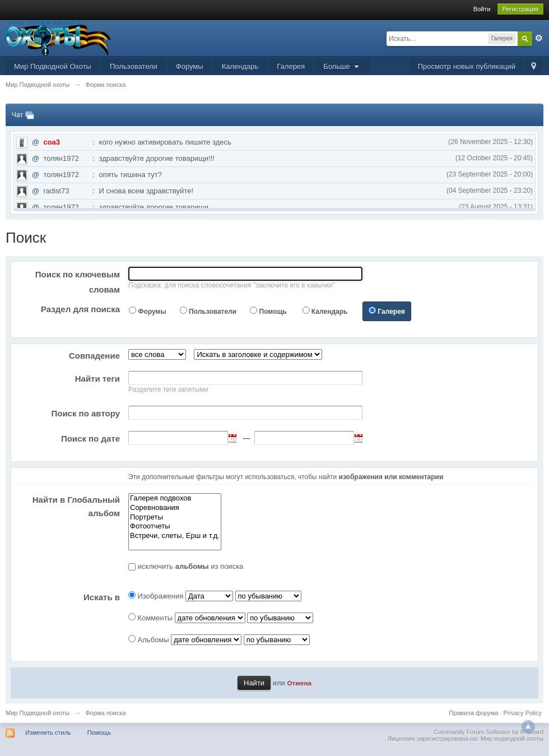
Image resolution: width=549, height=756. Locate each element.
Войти (482, 9)
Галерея (291, 66)
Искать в (102, 597)
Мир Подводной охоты (38, 713)
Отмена (299, 683)
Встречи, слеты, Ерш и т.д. (175, 536)
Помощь (273, 312)
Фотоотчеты (175, 527)
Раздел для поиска (80, 309)
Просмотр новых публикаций (467, 66)
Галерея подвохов (175, 498)
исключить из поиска (191, 566)
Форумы (190, 66)
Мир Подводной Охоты (53, 66)
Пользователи (134, 66)
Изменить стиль (48, 732)
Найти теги (97, 379)
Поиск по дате (90, 439)
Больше (342, 66)
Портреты (175, 518)
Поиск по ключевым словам (78, 282)
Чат (17, 115)
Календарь (240, 66)
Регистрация (520, 9)
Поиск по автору (85, 413)
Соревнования (175, 508)
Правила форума (474, 713)
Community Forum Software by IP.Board (488, 732)
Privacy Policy (523, 713)
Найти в (76, 506)
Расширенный (539, 38)
